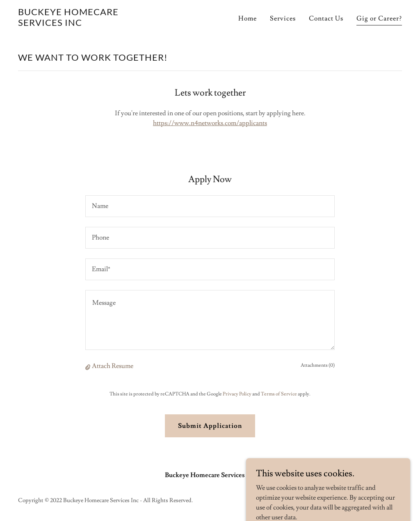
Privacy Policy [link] (237, 394)
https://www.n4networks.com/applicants (210, 123)
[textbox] (210, 206)
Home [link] (248, 18)
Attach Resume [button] (113, 366)
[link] (85, 24)
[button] (89, 366)
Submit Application (210, 426)
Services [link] (283, 18)
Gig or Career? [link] (379, 18)
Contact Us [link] (326, 18)
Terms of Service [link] (279, 394)
